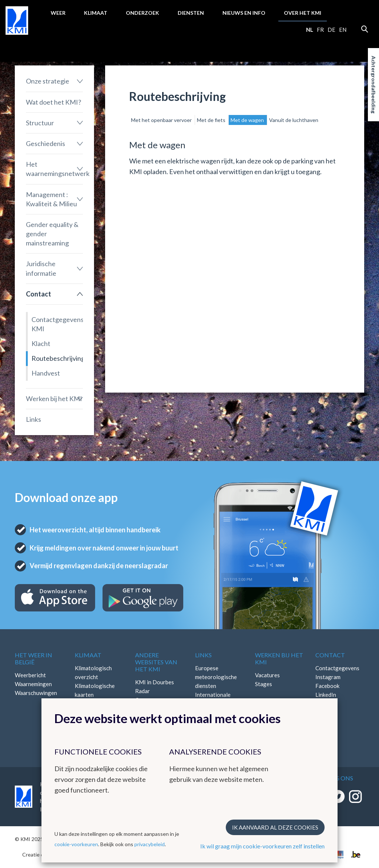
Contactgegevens (337, 668)
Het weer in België (33, 658)
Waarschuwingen (36, 693)
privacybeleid (150, 844)
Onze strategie (48, 81)
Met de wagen (248, 120)
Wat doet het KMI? (53, 102)
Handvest (46, 373)
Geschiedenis (46, 143)
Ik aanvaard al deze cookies (275, 827)
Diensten (191, 13)
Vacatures (267, 675)
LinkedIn (326, 695)
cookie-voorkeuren (76, 844)
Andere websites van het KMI (156, 662)
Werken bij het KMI (54, 399)
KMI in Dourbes (155, 682)
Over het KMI (303, 13)
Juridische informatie (41, 268)
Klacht (41, 343)
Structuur (40, 123)
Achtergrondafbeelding (374, 85)
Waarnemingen (33, 684)
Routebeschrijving (57, 358)
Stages (264, 684)
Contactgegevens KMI (57, 324)
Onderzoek (142, 13)
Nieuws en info (244, 13)
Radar (142, 691)
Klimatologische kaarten (95, 690)
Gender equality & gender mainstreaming (52, 234)
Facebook (327, 686)
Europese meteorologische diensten (216, 677)
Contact (38, 294)
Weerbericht (30, 675)
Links (33, 419)
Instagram (328, 677)
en (343, 30)
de (331, 30)
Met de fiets (212, 120)
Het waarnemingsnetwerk (54, 169)
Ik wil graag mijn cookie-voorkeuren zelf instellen (262, 846)
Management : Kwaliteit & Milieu (51, 199)
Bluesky (325, 703)
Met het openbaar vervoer (162, 120)
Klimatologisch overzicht (93, 672)
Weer (58, 13)
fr (320, 30)
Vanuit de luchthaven (294, 120)
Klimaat (96, 13)
